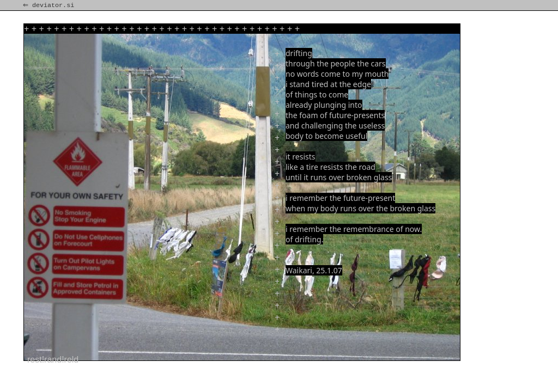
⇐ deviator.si (50, 5)
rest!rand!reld (53, 360)
